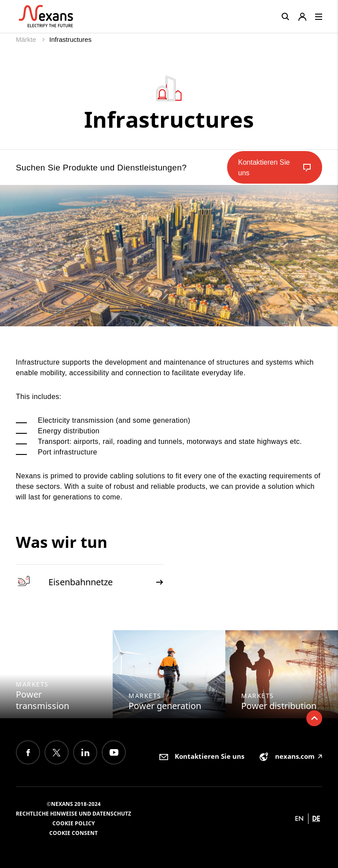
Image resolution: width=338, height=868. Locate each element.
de (316, 818)
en (299, 818)
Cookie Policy (73, 823)
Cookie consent (73, 833)
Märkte (27, 39)
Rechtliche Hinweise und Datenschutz (73, 814)
